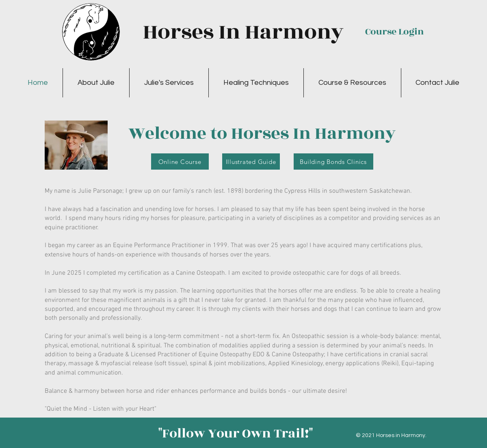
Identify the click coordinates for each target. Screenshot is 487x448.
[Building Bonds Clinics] (333, 162)
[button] (96, 83)
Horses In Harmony (243, 32)
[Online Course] (180, 162)
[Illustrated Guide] (251, 162)
